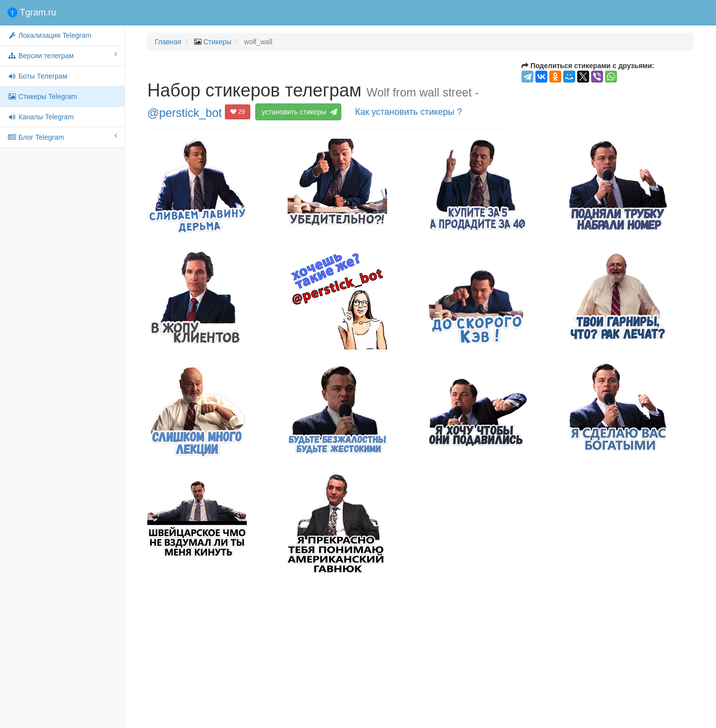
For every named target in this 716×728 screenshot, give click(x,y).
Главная (168, 42)
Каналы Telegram (41, 117)
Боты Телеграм (37, 76)
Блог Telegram (62, 137)
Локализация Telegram (49, 35)
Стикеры (217, 42)
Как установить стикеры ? (408, 112)
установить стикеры (299, 112)
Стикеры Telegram (42, 96)
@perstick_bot (185, 112)
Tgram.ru (32, 12)
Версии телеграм (62, 55)
